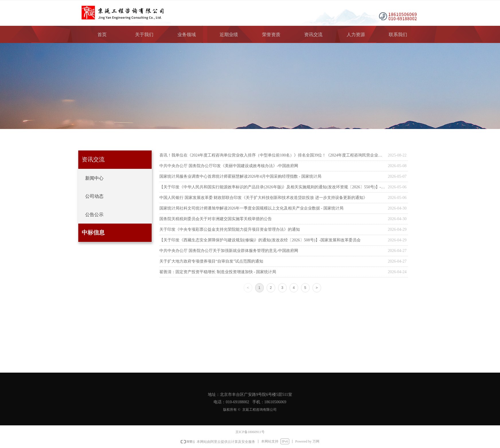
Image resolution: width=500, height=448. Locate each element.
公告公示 (94, 215)
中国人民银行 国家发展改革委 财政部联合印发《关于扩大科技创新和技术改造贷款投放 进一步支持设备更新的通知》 (263, 198)
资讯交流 (93, 159)
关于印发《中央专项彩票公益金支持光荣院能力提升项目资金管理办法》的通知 (230, 229)
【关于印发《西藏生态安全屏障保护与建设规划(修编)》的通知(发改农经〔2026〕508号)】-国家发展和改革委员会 (260, 240)
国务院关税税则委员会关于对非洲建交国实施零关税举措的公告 (216, 219)
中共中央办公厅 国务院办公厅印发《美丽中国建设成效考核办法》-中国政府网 (229, 166)
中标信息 (93, 232)
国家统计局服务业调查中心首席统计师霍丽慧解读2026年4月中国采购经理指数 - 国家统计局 (240, 176)
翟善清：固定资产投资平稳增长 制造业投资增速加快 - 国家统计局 (218, 272)
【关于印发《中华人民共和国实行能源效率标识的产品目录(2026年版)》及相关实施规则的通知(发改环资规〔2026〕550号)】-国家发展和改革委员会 (272, 187)
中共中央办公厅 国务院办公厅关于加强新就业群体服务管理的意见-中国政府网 (229, 251)
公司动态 (94, 196)
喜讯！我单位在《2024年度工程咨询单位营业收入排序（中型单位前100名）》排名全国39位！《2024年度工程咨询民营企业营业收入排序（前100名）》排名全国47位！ (272, 155)
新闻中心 (94, 178)
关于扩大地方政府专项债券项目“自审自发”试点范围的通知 (211, 261)
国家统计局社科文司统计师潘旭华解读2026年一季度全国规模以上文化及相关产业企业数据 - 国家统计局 (251, 208)
